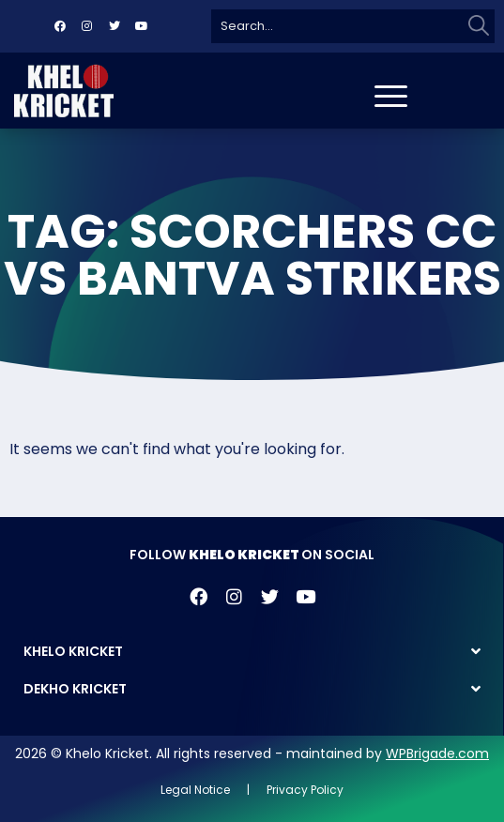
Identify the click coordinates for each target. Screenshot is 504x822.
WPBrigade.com (437, 753)
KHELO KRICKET (73, 651)
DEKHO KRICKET (75, 689)
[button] (252, 651)
